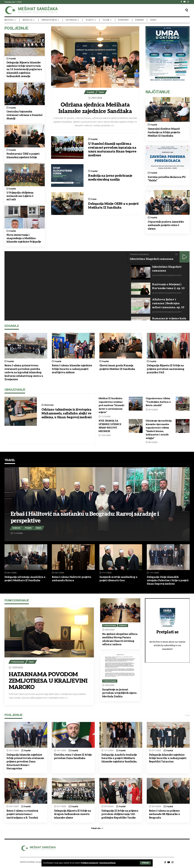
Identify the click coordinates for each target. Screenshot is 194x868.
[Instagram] (188, 2)
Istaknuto (17, 528)
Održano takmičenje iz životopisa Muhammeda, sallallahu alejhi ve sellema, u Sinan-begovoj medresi (67, 413)
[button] (145, 863)
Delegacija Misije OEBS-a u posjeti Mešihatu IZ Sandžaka (113, 206)
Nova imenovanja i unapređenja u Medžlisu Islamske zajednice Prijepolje (24, 239)
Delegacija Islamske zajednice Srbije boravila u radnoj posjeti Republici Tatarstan (168, 758)
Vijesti (101, 92)
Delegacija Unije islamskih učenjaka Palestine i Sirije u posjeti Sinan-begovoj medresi (168, 581)
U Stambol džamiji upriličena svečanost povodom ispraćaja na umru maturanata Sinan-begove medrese (112, 150)
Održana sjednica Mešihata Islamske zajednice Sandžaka (95, 108)
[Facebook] (181, 2)
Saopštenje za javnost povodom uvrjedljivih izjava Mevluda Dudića (119, 693)
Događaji (90, 92)
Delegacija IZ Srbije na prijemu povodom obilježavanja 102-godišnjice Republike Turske (120, 815)
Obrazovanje (49, 405)
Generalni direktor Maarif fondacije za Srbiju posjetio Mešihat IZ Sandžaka (164, 132)
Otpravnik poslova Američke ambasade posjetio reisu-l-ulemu (166, 225)
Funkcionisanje (18, 662)
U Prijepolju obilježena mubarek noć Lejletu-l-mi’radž (20, 196)
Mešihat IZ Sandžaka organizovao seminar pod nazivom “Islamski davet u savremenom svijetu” (111, 405)
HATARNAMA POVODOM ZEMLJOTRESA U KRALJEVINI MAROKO (44, 681)
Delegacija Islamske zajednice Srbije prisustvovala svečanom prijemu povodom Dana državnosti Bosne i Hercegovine (25, 762)
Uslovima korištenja (107, 863)
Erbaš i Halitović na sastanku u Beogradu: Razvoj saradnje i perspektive (86, 517)
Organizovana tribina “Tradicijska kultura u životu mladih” (158, 402)
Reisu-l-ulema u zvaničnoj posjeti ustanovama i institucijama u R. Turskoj (22, 815)
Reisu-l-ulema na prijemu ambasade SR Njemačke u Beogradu (164, 815)
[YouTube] (185, 2)
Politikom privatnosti (89, 863)
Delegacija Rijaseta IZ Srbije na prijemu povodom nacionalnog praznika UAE (166, 369)
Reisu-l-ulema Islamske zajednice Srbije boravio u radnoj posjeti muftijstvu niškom (72, 369)
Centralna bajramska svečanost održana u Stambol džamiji (24, 115)
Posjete (94, 199)
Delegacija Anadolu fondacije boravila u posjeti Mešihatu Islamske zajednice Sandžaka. (119, 758)
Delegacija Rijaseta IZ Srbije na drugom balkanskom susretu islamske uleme (73, 815)
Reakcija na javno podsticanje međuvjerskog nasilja (110, 178)
